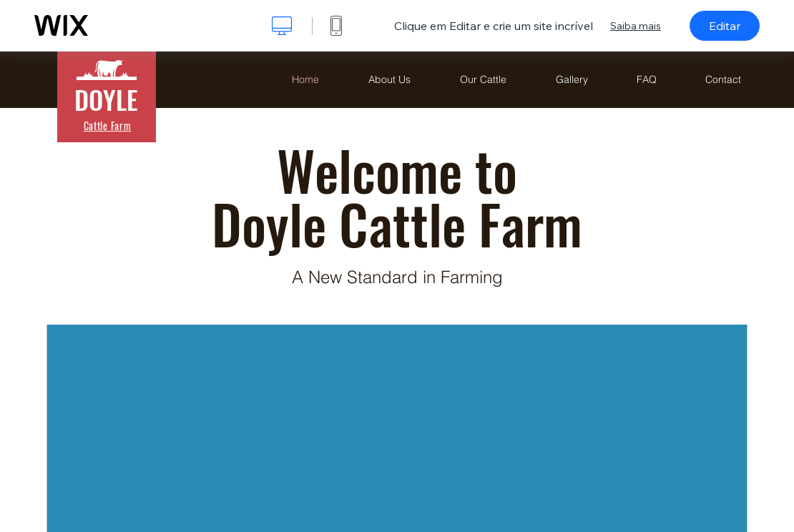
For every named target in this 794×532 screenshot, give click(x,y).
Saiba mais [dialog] (636, 26)
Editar (725, 26)
